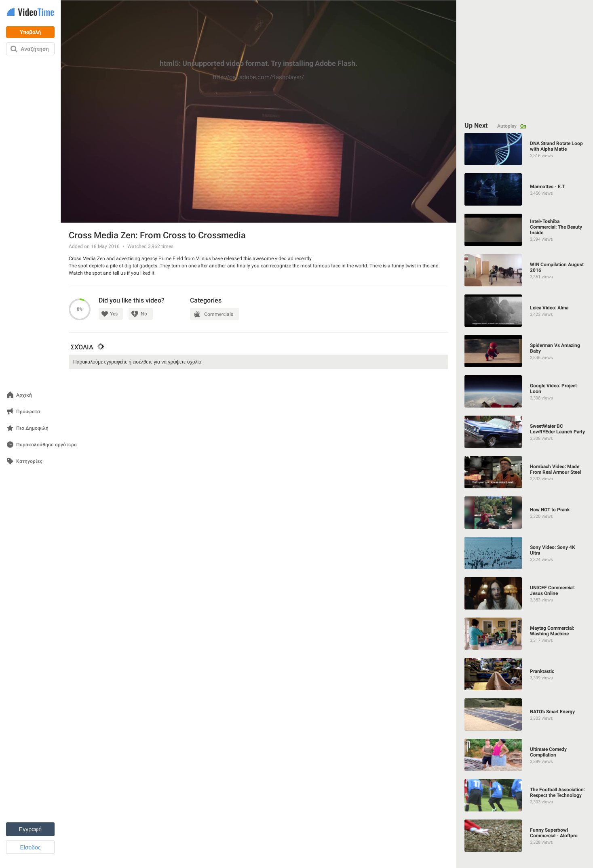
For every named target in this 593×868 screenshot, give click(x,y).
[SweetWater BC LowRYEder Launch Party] (525, 432)
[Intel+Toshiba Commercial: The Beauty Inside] (525, 230)
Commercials (219, 314)
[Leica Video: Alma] (525, 311)
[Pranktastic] (525, 674)
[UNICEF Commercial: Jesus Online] (525, 593)
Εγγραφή (30, 829)
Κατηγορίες (29, 461)
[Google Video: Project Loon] (525, 391)
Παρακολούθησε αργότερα (46, 445)
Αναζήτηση (35, 49)
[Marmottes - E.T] (525, 189)
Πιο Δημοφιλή (32, 428)
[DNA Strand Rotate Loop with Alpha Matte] (525, 149)
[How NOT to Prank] (525, 513)
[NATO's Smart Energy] (525, 715)
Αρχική (24, 395)
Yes (114, 314)
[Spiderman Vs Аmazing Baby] (525, 351)
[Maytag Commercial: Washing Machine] (525, 634)
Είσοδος (30, 847)
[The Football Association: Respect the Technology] (525, 795)
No (144, 314)
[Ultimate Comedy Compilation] (525, 755)
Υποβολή (30, 32)
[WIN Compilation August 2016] (525, 270)
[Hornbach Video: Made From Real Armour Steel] (525, 472)
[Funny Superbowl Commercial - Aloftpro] (525, 836)
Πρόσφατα (28, 412)
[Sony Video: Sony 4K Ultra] (525, 553)
